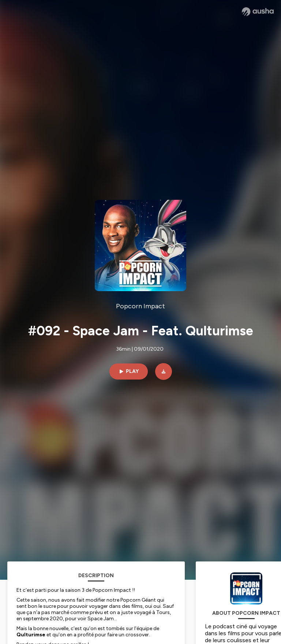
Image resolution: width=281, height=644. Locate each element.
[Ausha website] (258, 12)
